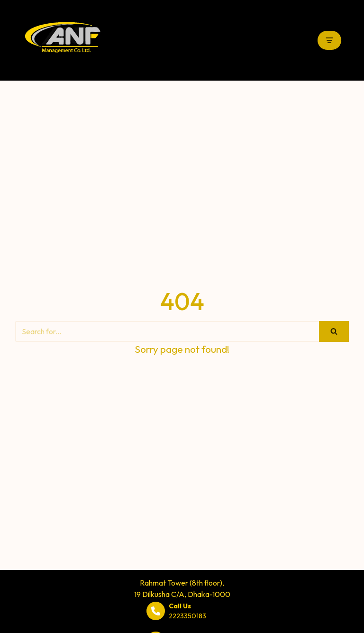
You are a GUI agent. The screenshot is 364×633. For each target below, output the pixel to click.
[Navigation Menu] (329, 40)
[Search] (167, 331)
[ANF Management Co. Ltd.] (63, 40)
